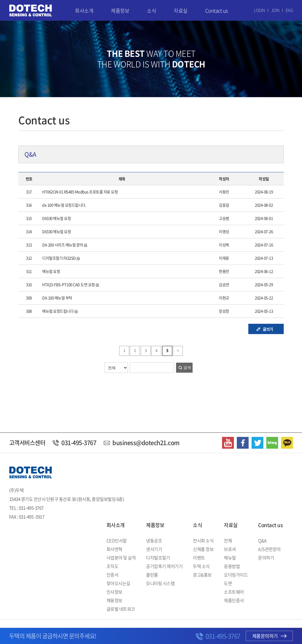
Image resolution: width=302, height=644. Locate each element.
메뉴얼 (230, 558)
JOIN (275, 10)
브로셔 (230, 549)
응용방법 (232, 566)
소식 (151, 10)
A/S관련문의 (269, 549)
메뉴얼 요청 (51, 271)
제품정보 (120, 10)
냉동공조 (154, 541)
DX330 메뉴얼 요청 (56, 218)
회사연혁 (114, 549)
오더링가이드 (236, 575)
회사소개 (84, 10)
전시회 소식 (203, 541)
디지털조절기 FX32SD (59, 258)
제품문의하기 (269, 636)
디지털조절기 (158, 558)
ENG (289, 10)
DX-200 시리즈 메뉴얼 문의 (63, 245)
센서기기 (154, 549)
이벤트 (199, 558)
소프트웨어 (234, 592)
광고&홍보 (202, 575)
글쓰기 (268, 329)
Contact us (217, 10)
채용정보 (114, 600)
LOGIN (260, 10)
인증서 (113, 575)
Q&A (262, 541)
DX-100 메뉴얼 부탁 (57, 298)
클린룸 (152, 575)
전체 (228, 541)
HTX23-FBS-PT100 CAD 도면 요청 (69, 284)
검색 (187, 368)
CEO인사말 (117, 541)
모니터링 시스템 (160, 583)
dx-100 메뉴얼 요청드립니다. (64, 205)
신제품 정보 (203, 549)
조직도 (113, 566)
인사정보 (114, 592)
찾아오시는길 (118, 583)
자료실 (181, 10)
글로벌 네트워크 (121, 609)
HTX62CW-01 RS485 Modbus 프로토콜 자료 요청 (80, 192)
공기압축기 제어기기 (164, 566)
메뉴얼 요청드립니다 (58, 311)
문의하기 (266, 558)
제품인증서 (234, 600)
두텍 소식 (201, 566)
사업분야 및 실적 (121, 558)
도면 (228, 583)
